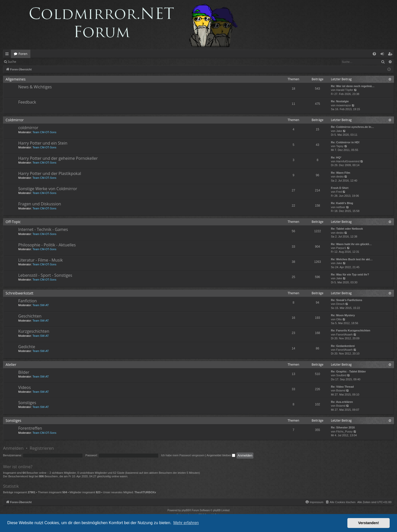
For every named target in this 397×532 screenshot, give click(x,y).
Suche (12, 62)
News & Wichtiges (35, 87)
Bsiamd (341, 390)
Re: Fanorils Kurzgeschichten (351, 330)
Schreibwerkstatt (19, 293)
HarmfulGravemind (348, 161)
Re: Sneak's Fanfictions (347, 300)
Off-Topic (13, 222)
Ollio (339, 319)
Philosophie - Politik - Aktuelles (47, 245)
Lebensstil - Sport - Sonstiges (45, 275)
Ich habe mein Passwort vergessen (183, 455)
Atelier (11, 364)
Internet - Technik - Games (43, 229)
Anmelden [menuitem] (384, 55)
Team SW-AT (41, 305)
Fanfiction (27, 301)
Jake (339, 131)
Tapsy (340, 146)
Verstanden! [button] (369, 523)
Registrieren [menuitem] (391, 55)
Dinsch (341, 304)
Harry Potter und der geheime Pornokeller (58, 158)
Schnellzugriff (8, 55)
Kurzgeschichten (34, 331)
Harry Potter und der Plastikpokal (50, 173)
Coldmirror (15, 120)
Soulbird (341, 375)
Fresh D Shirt (340, 188)
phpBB (185, 510)
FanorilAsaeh (344, 334)
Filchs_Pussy (344, 431)
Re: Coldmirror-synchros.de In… (352, 127)
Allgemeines (16, 79)
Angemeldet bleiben (221, 455)
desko (340, 176)
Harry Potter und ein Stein (43, 143)
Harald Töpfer (345, 90)
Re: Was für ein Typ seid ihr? (350, 274)
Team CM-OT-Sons (44, 132)
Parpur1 (341, 248)
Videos (25, 387)
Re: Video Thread (342, 387)
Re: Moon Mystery (343, 315)
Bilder (24, 372)
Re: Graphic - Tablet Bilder (348, 371)
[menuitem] (374, 54)
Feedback (27, 102)
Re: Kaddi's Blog (342, 203)
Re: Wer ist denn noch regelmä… (353, 86)
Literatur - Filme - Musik (41, 260)
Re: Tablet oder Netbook (347, 229)
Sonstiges (27, 403)
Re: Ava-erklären (342, 402)
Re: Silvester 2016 (343, 427)
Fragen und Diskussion (40, 204)
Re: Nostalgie (340, 101)
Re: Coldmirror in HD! (345, 142)
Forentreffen (30, 428)
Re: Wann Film (341, 173)
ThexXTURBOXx (145, 492)
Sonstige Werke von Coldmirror (48, 189)
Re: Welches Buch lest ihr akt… (352, 259)
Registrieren (54, 62)
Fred (339, 192)
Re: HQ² (336, 157)
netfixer (341, 207)
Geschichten (30, 316)
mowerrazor (344, 105)
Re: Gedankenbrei (343, 346)
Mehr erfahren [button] (186, 523)
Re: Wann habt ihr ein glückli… (351, 244)
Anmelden (31, 62)
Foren (23, 54)
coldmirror (28, 128)
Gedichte (27, 347)
